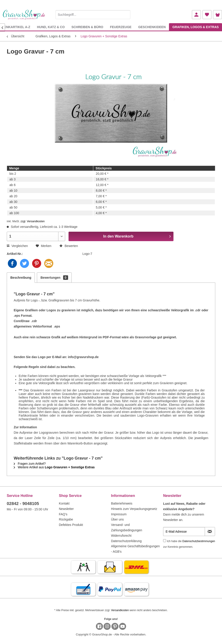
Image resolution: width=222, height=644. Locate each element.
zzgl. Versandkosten (32, 221)
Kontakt (64, 503)
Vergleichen (17, 246)
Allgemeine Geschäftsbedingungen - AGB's (135, 549)
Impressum (119, 514)
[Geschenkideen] (152, 27)
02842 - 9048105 (23, 504)
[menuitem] (93, 14)
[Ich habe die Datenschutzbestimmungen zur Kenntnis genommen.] (165, 541)
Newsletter (66, 509)
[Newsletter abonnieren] (210, 532)
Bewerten (69, 246)
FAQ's (63, 514)
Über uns (117, 519)
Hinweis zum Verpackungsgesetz (134, 509)
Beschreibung (21, 278)
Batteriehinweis (122, 503)
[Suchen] (126, 15)
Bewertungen (54, 278)
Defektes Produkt (71, 525)
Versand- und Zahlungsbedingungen (127, 527)
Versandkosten (120, 610)
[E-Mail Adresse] (184, 532)
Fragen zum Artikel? (30, 464)
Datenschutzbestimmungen (199, 541)
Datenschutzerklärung (126, 541)
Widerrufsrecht (121, 536)
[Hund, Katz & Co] (51, 27)
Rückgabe (66, 519)
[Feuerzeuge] (121, 27)
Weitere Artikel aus (54, 467)
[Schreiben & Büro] (87, 27)
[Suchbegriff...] (93, 15)
